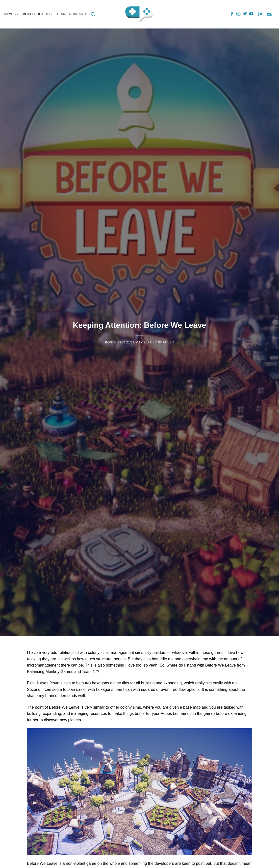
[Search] (93, 14)
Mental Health (38, 14)
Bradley (166, 342)
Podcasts (78, 14)
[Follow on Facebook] (232, 14)
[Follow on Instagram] (238, 14)
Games (11, 14)
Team (61, 14)
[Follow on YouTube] (251, 14)
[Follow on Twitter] (245, 14)
